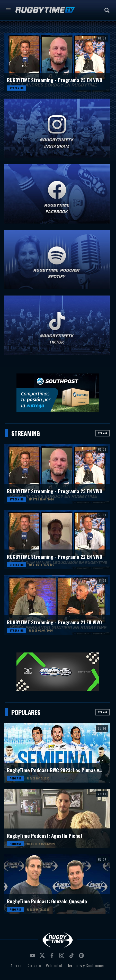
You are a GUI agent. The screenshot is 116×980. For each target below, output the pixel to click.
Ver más (103, 433)
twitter (43, 957)
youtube (33, 957)
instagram (63, 957)
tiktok (72, 957)
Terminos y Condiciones (86, 966)
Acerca (16, 966)
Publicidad (54, 966)
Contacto (34, 966)
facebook (53, 957)
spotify (82, 957)
